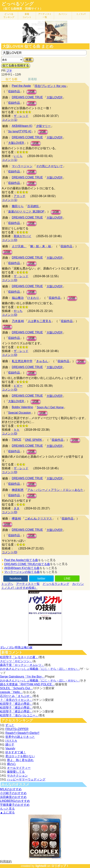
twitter (41, 579)
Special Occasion (20, 413)
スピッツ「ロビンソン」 (16, 661)
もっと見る (7, 809)
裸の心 (11, 764)
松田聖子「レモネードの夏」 (19, 657)
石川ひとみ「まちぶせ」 (16, 696)
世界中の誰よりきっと (20, 737)
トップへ (7, 584)
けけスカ (11, 741)
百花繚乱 (33, 206)
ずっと (10, 725)
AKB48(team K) (22, 126)
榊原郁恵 (18, 490)
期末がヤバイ (22, 236)
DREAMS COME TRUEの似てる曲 (27, 564)
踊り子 (10, 745)
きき (17, 508)
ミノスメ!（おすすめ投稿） (19, 588)
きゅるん (42, 361)
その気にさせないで (49, 166)
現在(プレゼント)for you (50, 86)
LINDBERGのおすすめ (15, 801)
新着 (27, 16)
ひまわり (33, 298)
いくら (18, 156)
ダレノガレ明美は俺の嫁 (16, 647)
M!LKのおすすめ (11, 789)
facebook (16, 579)
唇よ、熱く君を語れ (20, 760)
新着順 (32, 79)
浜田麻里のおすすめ (13, 797)
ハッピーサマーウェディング (26, 779)
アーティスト (45, 16)
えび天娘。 (19, 246)
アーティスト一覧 (28, 584)
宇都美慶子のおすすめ (15, 805)
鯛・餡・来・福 (41, 246)
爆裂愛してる (16, 772)
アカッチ (20, 196)
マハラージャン (22, 166)
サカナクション (17, 776)
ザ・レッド (21, 116)
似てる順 (11, 79)
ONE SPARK (33, 440)
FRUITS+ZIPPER (17, 729)
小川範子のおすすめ (13, 793)
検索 (29, 60)
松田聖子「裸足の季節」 (16, 704)
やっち (18, 311)
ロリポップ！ (60, 866)
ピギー (18, 386)
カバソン (63, 14)
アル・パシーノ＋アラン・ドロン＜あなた (55, 490)
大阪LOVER (54, 97)
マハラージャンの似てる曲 (22, 572)
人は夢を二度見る (39, 321)
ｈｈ (17, 430)
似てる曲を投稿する (16, 65)
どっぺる (9, 16)
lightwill (41, 866)
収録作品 (14, 91)
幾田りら (18, 206)
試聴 (32, 92)
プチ (9, 71)
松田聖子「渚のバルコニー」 (19, 715)
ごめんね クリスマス (38, 518)
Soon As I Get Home (50, 407)
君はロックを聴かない (20, 756)
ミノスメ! (81, 14)
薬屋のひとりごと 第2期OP (26, 212)
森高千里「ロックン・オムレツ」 (22, 665)
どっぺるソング (18, 4)
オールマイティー (19, 768)
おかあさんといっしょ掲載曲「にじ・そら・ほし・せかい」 (40, 669)
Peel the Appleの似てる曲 (21, 560)
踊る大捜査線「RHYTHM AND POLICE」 (27, 684)
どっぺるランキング (56, 584)
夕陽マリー (43, 126)
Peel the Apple (21, 86)
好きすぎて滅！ (16, 752)
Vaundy (10, 748)
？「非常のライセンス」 (16, 700)
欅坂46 (16, 518)
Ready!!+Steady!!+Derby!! (22, 733)
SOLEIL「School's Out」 (16, 688)
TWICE (17, 440)
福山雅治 (18, 298)
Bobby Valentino (22, 407)
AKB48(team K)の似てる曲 (22, 568)
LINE (67, 579)
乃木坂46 (18, 321)
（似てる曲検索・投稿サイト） (22, 9)
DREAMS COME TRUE (27, 97)
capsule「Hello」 (11, 692)
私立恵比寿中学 (22, 361)
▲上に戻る (7, 813)
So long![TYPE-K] (20, 131)
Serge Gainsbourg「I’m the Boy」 (22, 677)
